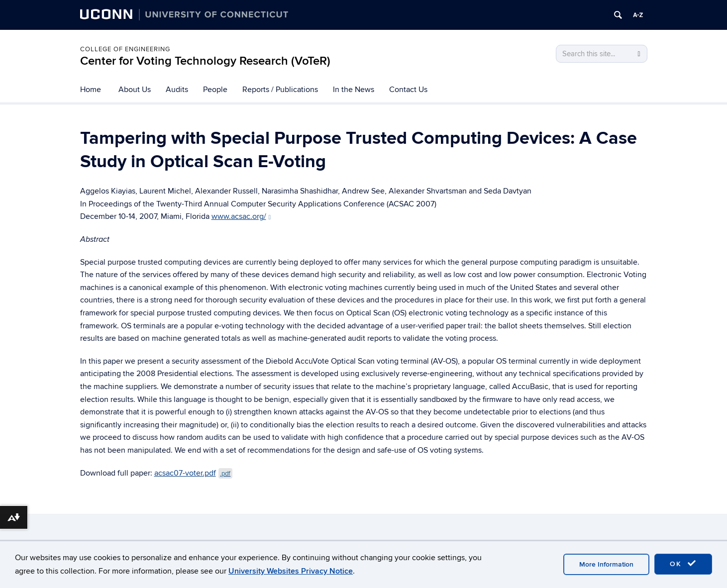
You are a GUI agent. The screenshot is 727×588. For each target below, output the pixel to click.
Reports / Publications (280, 90)
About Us (135, 90)
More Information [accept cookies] (606, 564)
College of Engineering (125, 49)
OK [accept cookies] (683, 564)
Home (91, 90)
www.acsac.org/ (241, 216)
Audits (177, 90)
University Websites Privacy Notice (291, 571)
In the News (354, 90)
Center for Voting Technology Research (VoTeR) (205, 61)
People (215, 90)
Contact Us (408, 90)
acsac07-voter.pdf (194, 473)
